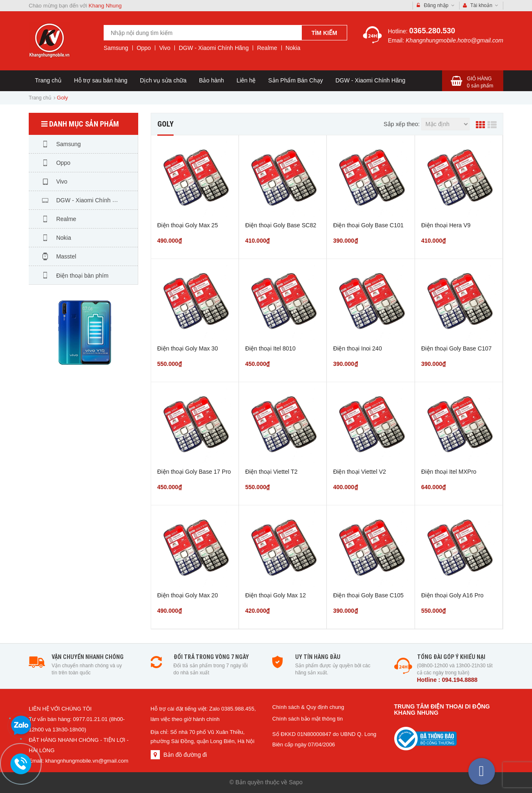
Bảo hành (211, 80)
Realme (267, 48)
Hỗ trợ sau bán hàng (101, 80)
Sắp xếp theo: (401, 124)
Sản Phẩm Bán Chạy (295, 80)
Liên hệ (246, 80)
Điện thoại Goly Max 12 (276, 595)
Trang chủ (48, 80)
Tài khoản (481, 6)
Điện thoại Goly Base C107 (456, 348)
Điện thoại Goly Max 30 (188, 348)
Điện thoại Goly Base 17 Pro (194, 472)
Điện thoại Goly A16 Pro (452, 595)
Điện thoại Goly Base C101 (368, 225)
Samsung (116, 48)
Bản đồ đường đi (185, 755)
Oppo (144, 48)
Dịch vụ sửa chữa (163, 80)
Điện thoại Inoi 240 (357, 348)
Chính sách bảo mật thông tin (307, 719)
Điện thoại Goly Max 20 (188, 595)
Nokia (293, 48)
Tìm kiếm (324, 33)
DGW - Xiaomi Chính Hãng (214, 48)
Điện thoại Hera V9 (446, 225)
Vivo (165, 48)
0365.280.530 (432, 31)
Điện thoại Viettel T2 (271, 472)
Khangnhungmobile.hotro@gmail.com (455, 40)
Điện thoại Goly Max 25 (188, 225)
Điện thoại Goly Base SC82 (281, 225)
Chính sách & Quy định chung (308, 707)
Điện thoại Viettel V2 (359, 472)
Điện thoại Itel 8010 (270, 348)
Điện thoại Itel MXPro (449, 472)
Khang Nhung (105, 6)
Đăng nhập (436, 6)
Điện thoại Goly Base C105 (368, 595)
